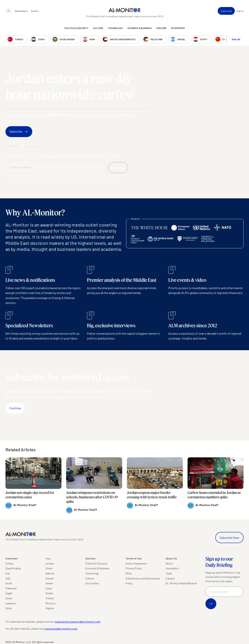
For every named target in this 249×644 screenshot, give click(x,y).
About (169, 563)
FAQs (129, 573)
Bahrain (50, 573)
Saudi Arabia (13, 568)
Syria (8, 608)
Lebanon (11, 603)
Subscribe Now (229, 538)
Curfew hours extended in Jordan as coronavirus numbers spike (214, 495)
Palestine (11, 588)
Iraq (48, 558)
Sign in (240, 11)
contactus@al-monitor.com (61, 629)
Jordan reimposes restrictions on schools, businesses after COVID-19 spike (92, 497)
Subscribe (226, 11)
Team (169, 573)
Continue (15, 408)
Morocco (51, 603)
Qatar (9, 598)
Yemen (49, 583)
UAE (8, 578)
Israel (9, 583)
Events (35, 11)
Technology (115, 28)
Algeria (50, 608)
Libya (49, 588)
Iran (8, 573)
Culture (98, 28)
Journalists (172, 568)
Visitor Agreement (136, 563)
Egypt (9, 593)
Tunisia (50, 598)
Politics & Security (76, 28)
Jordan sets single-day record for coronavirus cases (30, 495)
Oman (49, 568)
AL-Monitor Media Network (181, 583)
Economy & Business (140, 28)
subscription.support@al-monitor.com (78, 622)
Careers (170, 578)
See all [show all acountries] (236, 39)
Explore (161, 28)
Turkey (9, 563)
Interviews (178, 28)
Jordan (50, 563)
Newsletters (21, 11)
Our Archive (92, 583)
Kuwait (50, 578)
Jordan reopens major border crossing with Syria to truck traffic (152, 495)
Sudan (49, 593)
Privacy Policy (134, 568)
